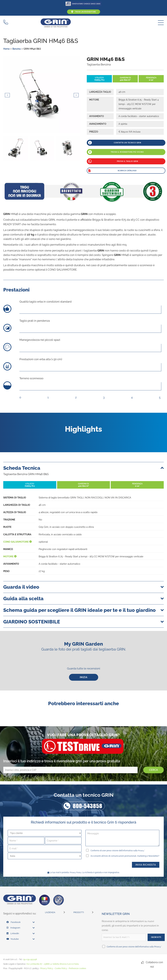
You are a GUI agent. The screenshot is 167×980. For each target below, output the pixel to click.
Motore (10, 557)
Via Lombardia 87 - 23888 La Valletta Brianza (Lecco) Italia (53, 970)
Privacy (141, 852)
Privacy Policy (76, 878)
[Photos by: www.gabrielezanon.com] (42, 95)
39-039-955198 (30, 965)
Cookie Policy (61, 974)
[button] (160, 23)
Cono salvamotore (18, 542)
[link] (21, 928)
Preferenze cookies (77, 974)
